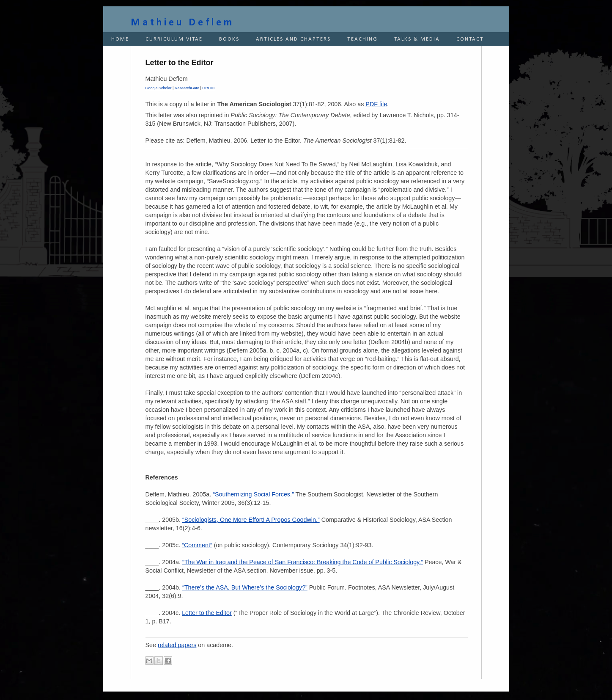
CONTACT (470, 39)
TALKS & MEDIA (417, 39)
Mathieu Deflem (183, 23)
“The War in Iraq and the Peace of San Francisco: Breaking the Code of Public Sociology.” (303, 562)
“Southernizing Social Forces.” (253, 494)
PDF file (376, 104)
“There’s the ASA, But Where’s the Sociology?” (245, 587)
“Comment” (197, 545)
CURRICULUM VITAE (174, 39)
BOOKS (229, 39)
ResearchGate (187, 88)
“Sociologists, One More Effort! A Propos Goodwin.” (251, 520)
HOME (120, 39)
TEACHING (362, 39)
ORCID (208, 88)
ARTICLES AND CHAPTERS (293, 39)
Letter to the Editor (207, 613)
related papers (177, 645)
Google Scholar (159, 88)
